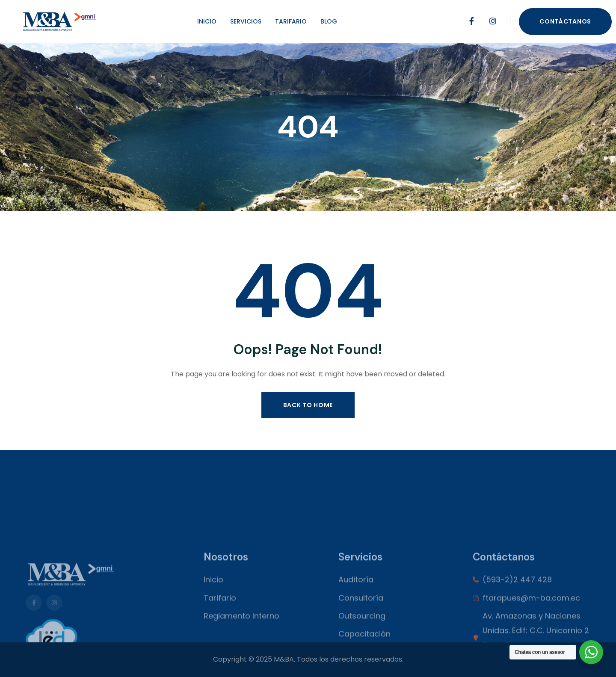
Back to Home (308, 405)
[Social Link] (471, 21)
